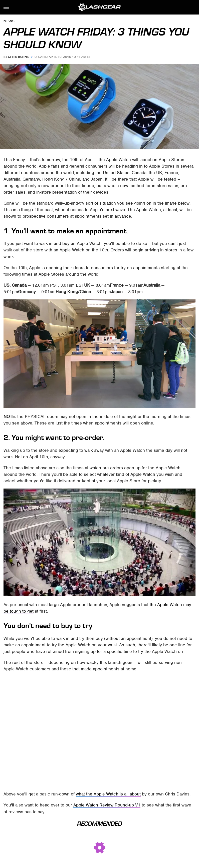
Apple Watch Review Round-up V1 (107, 805)
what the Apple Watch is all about (108, 794)
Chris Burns (18, 57)
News (9, 21)
